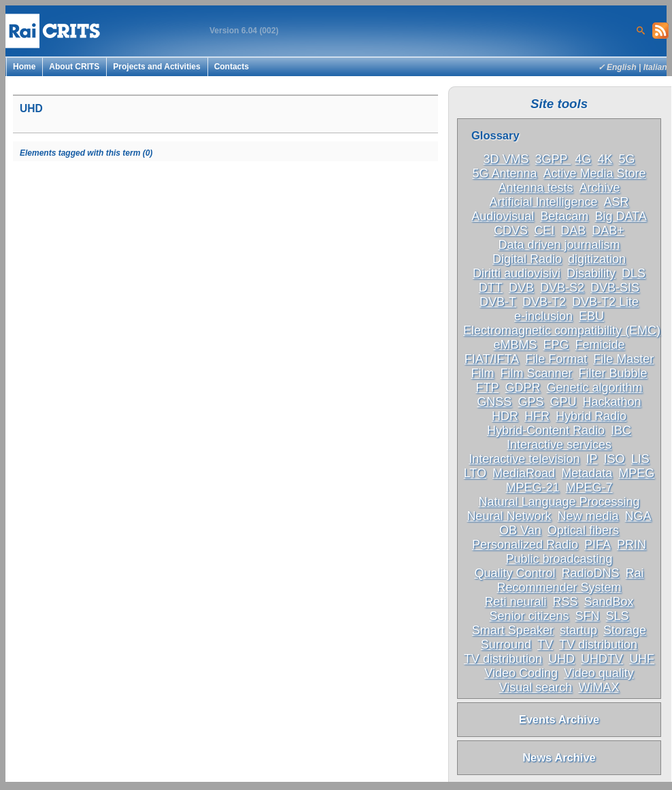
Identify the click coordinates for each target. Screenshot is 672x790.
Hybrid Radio (591, 416)
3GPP (553, 159)
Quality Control (515, 573)
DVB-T (498, 302)
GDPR (522, 388)
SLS (618, 616)
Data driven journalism (559, 245)
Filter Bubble (613, 373)
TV (545, 645)
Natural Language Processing (559, 502)
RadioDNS (591, 573)
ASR (617, 202)
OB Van (520, 530)
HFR (537, 416)
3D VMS (506, 159)
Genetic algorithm (595, 388)
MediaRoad (524, 473)
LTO (475, 473)
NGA (638, 516)
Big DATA (620, 216)
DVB (521, 288)
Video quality (599, 673)
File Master (623, 359)
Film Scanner (536, 373)
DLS (634, 273)
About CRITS (74, 67)
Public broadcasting (559, 559)
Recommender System (559, 587)
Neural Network (509, 516)
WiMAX (599, 687)
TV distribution (598, 645)
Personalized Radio (525, 545)
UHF (642, 659)
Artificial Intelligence (543, 202)
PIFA (598, 545)
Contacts (232, 67)
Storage (625, 630)
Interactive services (559, 445)
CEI (544, 230)
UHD (561, 659)
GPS (531, 402)
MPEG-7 (589, 487)
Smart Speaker (513, 630)
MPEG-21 (532, 487)
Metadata (587, 473)
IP (591, 459)
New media (588, 516)
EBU (591, 316)
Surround (506, 645)
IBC (621, 430)
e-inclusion (543, 316)
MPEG (636, 473)
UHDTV (602, 659)
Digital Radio (527, 259)
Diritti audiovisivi (517, 273)
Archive (600, 188)
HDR (505, 416)
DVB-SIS (615, 288)
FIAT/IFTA (492, 359)
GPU (564, 402)
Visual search (536, 687)
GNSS (494, 402)
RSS (565, 602)
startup (578, 630)
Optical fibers (583, 530)
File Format (556, 359)
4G (583, 159)
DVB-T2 (544, 302)
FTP (487, 388)
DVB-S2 (562, 288)
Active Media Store (595, 173)
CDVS (511, 230)
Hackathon (612, 402)
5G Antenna (504, 173)
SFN (588, 616)
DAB (573, 230)
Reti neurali (515, 602)
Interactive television (524, 459)
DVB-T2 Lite (605, 302)
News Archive (559, 757)
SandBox (609, 602)
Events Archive (559, 719)
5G (626, 159)
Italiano (658, 67)
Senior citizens (529, 616)
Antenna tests (535, 188)
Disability (591, 273)
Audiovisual (503, 216)
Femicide (600, 345)
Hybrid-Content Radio (546, 430)
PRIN (632, 545)
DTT (491, 288)
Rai (635, 573)
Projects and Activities (156, 67)
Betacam (564, 216)
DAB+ (608, 230)
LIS (640, 459)
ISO (615, 459)
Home (24, 67)
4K (605, 159)
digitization (597, 259)
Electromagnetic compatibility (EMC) (562, 330)
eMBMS (515, 345)
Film (482, 373)
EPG (556, 345)
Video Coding (521, 673)
